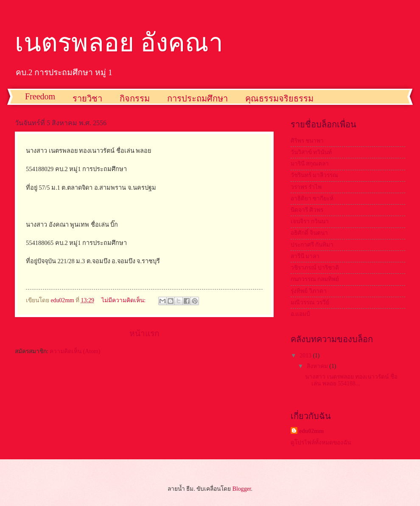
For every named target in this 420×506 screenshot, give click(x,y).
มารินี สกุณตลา (310, 164)
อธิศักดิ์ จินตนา (309, 233)
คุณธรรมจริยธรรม (279, 98)
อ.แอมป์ (300, 314)
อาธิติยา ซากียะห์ (312, 198)
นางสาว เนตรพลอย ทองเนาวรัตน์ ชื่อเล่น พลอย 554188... (351, 380)
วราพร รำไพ (306, 187)
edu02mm (311, 431)
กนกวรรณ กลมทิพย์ (315, 279)
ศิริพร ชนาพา (307, 141)
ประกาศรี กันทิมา (312, 245)
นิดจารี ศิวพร (307, 210)
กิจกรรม (135, 98)
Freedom (40, 96)
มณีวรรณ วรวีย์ (310, 302)
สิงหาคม (318, 366)
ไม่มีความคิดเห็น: (124, 300)
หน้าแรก (144, 333)
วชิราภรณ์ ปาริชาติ (315, 268)
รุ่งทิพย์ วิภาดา (309, 291)
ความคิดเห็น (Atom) (75, 351)
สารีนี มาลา (305, 256)
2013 (306, 356)
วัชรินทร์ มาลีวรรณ (314, 175)
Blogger (242, 489)
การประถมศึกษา (197, 98)
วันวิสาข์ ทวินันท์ (311, 152)
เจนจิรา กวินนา (310, 221)
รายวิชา (87, 98)
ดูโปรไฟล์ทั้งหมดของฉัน (321, 443)
